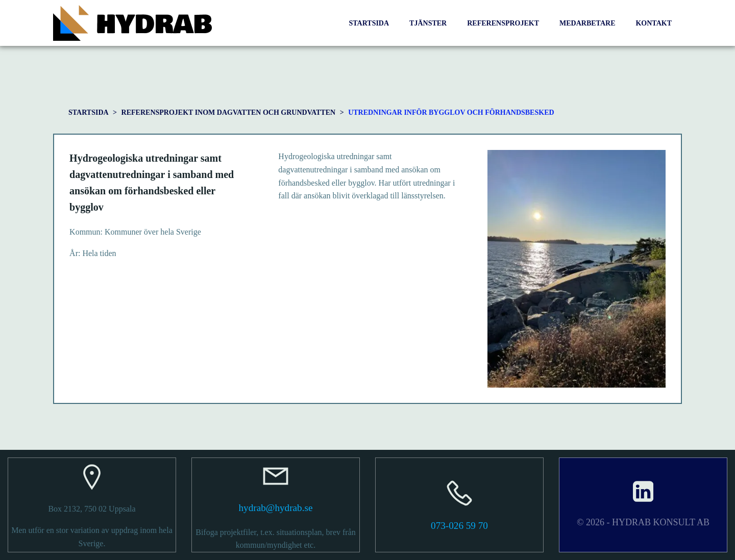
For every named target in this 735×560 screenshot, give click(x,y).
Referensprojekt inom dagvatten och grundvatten (229, 112)
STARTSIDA (369, 23)
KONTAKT (654, 23)
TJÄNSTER (428, 23)
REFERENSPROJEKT (503, 23)
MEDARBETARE (587, 23)
